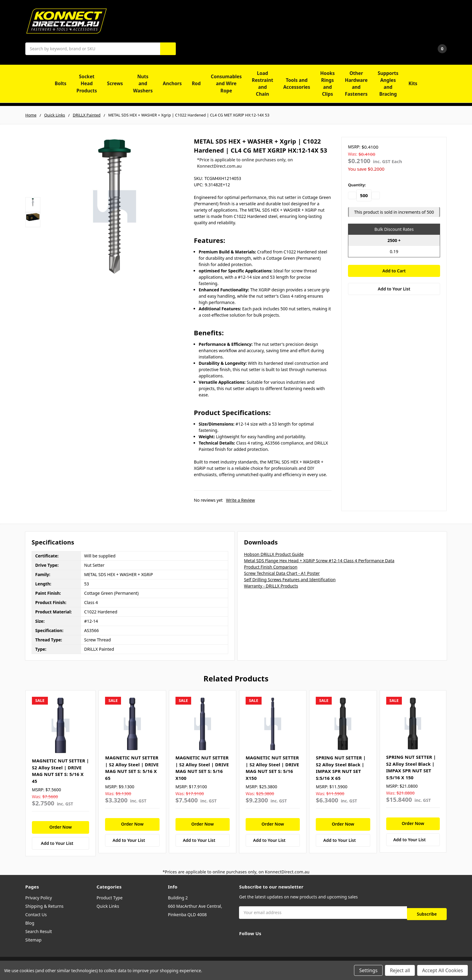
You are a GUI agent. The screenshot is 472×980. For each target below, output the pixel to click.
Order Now (61, 827)
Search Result (39, 931)
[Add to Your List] (61, 843)
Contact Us (36, 915)
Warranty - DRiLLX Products (271, 586)
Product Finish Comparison (270, 567)
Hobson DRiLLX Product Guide (274, 554)
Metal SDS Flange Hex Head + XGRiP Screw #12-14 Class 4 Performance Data (319, 561)
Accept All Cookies (442, 970)
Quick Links (108, 906)
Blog (30, 923)
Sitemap (33, 940)
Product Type (110, 898)
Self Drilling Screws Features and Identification (290, 580)
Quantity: (357, 185)
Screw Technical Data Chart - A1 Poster (282, 573)
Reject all (400, 970)
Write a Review (241, 500)
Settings (368, 970)
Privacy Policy (39, 898)
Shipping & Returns (44, 906)
